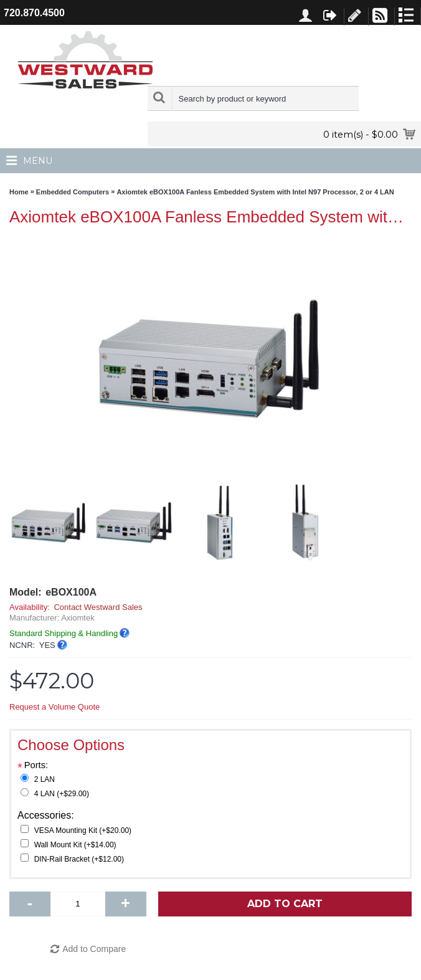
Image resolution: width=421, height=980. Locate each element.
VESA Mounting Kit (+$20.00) (83, 830)
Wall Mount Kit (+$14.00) (75, 845)
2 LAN (45, 779)
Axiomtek (78, 618)
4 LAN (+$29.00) (62, 794)
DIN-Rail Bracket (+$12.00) (79, 859)
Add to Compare (94, 949)
